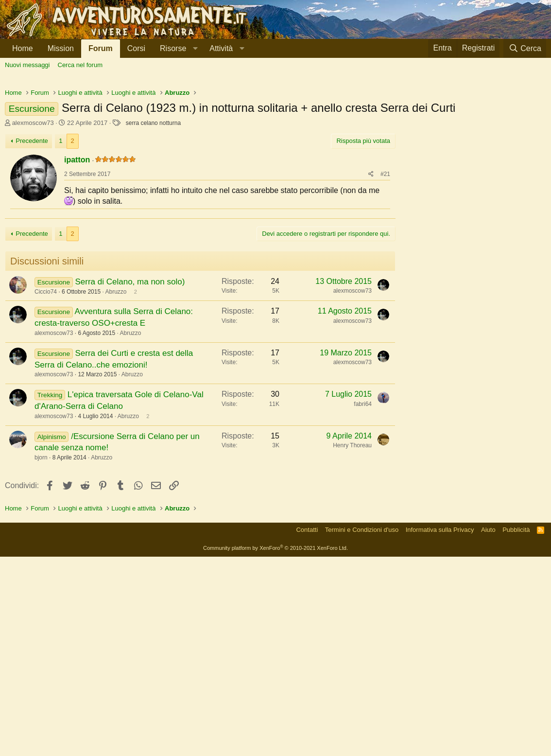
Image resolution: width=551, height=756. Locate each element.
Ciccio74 (46, 491)
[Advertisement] (275, 151)
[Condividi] (371, 310)
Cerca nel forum (80, 65)
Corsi (136, 48)
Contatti (307, 729)
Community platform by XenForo (275, 747)
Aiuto (488, 729)
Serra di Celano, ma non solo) (130, 481)
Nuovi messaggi (27, 65)
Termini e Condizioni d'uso (362, 729)
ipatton (77, 296)
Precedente (32, 277)
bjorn (41, 657)
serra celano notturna (153, 259)
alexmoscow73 (33, 259)
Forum (101, 48)
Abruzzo (116, 491)
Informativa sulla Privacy (440, 729)
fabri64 (363, 603)
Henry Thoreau (352, 645)
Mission (61, 48)
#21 (385, 310)
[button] (177, 48)
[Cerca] (525, 48)
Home (23, 48)
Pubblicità (516, 729)
